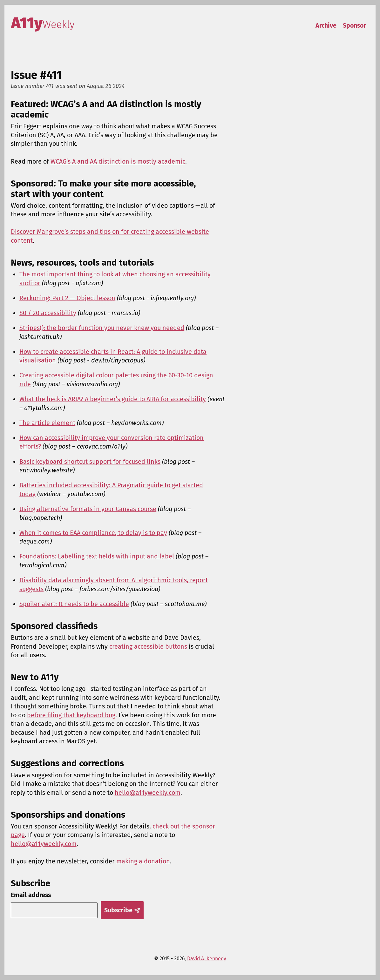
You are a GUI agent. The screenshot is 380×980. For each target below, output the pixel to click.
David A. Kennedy (207, 959)
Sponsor (354, 26)
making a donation (143, 861)
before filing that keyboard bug (71, 715)
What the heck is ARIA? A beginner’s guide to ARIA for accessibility (113, 399)
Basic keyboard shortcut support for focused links (90, 462)
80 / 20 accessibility (48, 313)
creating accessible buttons (148, 647)
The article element (47, 423)
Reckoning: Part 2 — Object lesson (67, 298)
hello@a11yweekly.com (148, 793)
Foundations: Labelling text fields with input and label (97, 556)
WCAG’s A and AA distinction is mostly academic (118, 162)
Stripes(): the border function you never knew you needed (102, 328)
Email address (31, 895)
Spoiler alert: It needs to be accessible (74, 604)
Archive (326, 26)
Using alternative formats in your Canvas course (88, 509)
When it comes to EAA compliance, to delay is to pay (93, 533)
